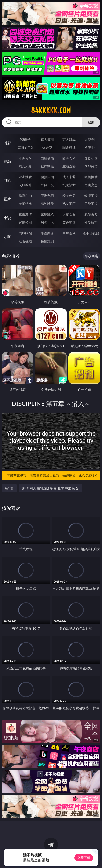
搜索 (91, 122)
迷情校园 (25, 222)
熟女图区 (69, 204)
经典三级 (47, 185)
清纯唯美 (47, 204)
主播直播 (69, 166)
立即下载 (84, 858)
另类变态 (91, 185)
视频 (7, 162)
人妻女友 (69, 214)
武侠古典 (91, 214)
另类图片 (91, 204)
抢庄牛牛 (91, 147)
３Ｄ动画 (91, 158)
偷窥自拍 (25, 196)
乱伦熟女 (69, 185)
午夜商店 (47, 233)
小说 (7, 218)
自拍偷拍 (47, 158)
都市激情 (25, 214)
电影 (7, 180)
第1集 (9, 488)
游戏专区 (91, 140)
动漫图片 (91, 196)
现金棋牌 (69, 147)
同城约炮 (25, 233)
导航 (7, 236)
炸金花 (47, 147)
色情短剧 (47, 241)
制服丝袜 (25, 185)
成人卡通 (69, 177)
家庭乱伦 (47, 214)
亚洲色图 (47, 196)
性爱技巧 (91, 222)
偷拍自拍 (47, 177)
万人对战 (69, 140)
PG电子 (25, 140)
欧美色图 (69, 196)
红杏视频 (25, 241)
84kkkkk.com (51, 110)
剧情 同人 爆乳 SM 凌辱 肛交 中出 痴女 (51, 488)
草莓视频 (69, 233)
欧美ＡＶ (69, 158)
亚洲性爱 (25, 177)
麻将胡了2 (25, 147)
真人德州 (47, 140)
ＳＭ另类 (91, 166)
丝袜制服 (47, 166)
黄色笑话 (69, 222)
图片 (7, 199)
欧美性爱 (91, 177)
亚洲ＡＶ (25, 158)
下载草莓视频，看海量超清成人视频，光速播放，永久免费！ (52, 476)
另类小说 (47, 222)
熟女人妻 (25, 166)
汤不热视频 (91, 233)
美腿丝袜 (25, 204)
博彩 (7, 143)
